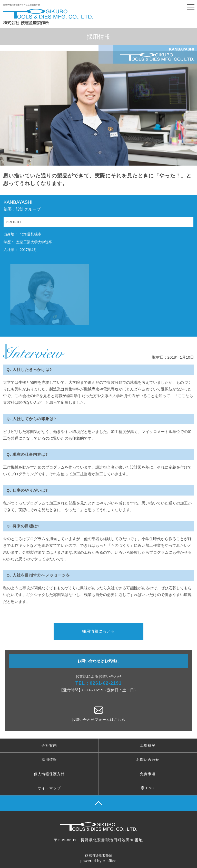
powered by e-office (99, 861)
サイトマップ (49, 788)
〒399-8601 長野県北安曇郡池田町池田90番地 (98, 840)
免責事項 (148, 774)
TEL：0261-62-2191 (98, 683)
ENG (148, 788)
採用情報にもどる (98, 631)
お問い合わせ (148, 760)
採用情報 (49, 760)
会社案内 (49, 745)
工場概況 (148, 745)
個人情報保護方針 (49, 774)
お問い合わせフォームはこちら (98, 714)
